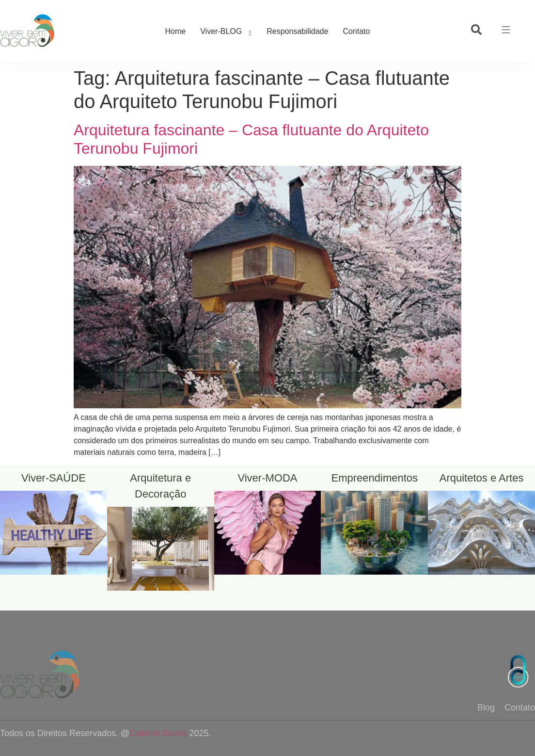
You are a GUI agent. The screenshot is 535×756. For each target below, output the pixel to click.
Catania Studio (158, 733)
